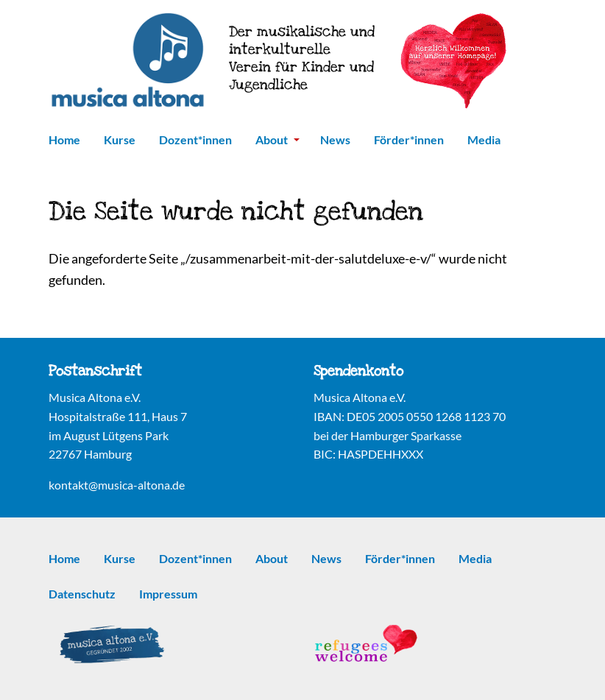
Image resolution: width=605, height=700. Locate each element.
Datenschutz (82, 594)
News (335, 139)
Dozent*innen (195, 139)
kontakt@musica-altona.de (117, 485)
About (277, 139)
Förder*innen (409, 139)
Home (64, 139)
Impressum (168, 594)
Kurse (120, 139)
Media (484, 139)
